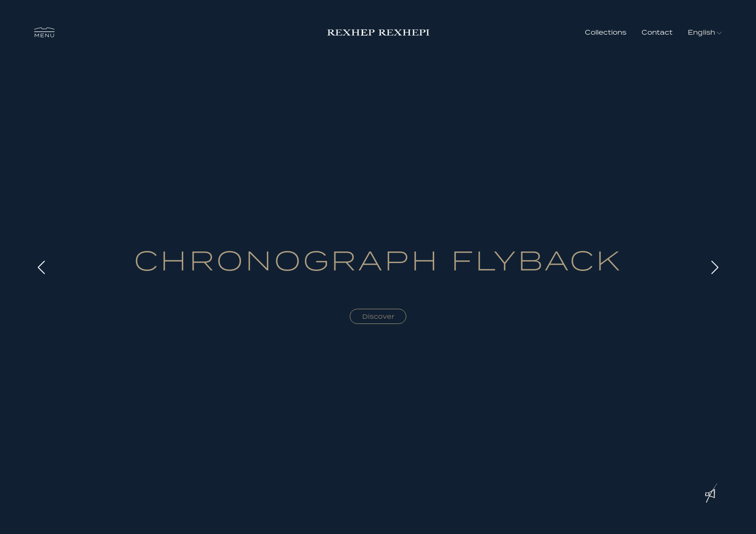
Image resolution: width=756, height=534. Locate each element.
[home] (378, 32)
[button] (44, 33)
